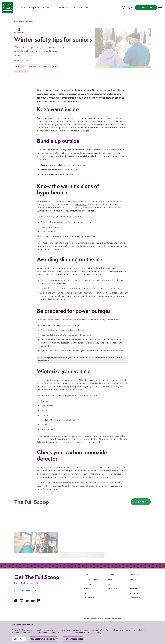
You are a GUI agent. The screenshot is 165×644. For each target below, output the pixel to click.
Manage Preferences (73, 639)
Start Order (146, 7)
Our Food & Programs (29, 8)
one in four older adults (91, 271)
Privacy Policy (95, 633)
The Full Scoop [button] (64, 8)
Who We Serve (89, 589)
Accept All (19, 639)
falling (112, 271)
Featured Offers (135, 598)
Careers (133, 584)
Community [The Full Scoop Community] (19, 31)
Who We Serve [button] (48, 8)
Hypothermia (81, 204)
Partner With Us (112, 589)
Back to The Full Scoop (25, 22)
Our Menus (87, 584)
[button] (17, 6)
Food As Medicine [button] (81, 8)
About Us (133, 580)
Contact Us (111, 580)
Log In (130, 7)
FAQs (109, 584)
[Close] (162, 624)
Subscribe (25, 590)
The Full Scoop (135, 593)
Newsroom (134, 589)
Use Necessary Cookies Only (44, 639)
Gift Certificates (89, 598)
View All (141, 502)
